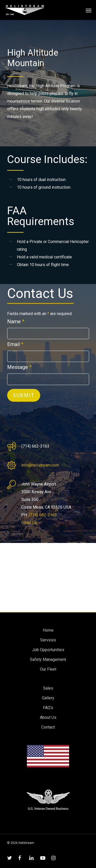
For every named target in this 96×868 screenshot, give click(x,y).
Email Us (29, 523)
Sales (48, 688)
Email (15, 344)
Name (16, 321)
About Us (48, 717)
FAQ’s (48, 708)
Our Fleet (48, 669)
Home (48, 630)
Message (19, 367)
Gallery (48, 698)
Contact (48, 727)
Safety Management (48, 659)
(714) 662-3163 (43, 515)
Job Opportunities (48, 650)
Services (48, 640)
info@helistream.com (40, 465)
